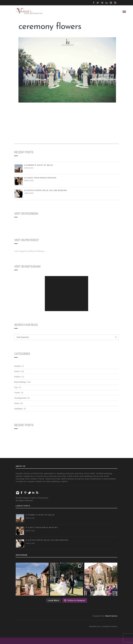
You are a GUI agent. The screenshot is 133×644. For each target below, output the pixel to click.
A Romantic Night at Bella (39, 165)
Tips (16, 387)
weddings (18, 409)
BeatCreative (111, 616)
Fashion (17, 377)
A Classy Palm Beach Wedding (40, 178)
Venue (17, 403)
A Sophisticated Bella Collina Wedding (46, 190)
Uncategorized (20, 398)
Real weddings (20, 382)
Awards (17, 366)
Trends (17, 393)
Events (17, 371)
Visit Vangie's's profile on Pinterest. (29, 251)
